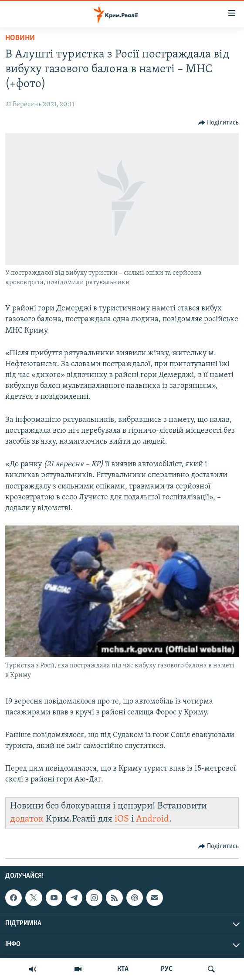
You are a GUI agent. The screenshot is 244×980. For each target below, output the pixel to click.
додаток (27, 819)
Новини (20, 38)
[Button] (219, 123)
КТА (123, 969)
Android (152, 819)
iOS (122, 819)
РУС (167, 969)
